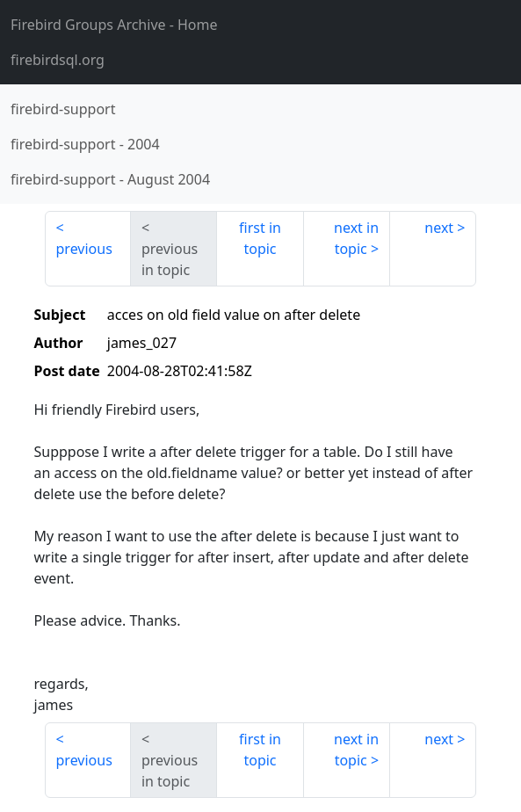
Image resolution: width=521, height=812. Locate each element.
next (439, 228)
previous (84, 249)
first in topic (260, 238)
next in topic (356, 238)
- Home (114, 25)
